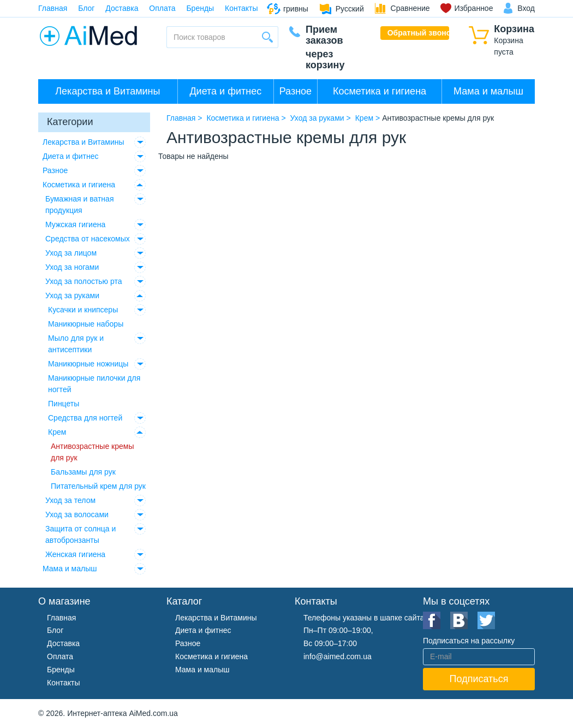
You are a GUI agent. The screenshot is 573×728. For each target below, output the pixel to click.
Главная (53, 8)
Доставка (122, 8)
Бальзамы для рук (83, 472)
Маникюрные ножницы (88, 364)
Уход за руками (72, 295)
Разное (296, 91)
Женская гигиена (75, 554)
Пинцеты (64, 404)
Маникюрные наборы (86, 324)
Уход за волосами (77, 514)
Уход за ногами (72, 267)
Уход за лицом (71, 253)
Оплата (162, 8)
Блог (86, 8)
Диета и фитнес (225, 91)
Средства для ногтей (85, 418)
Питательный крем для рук (98, 486)
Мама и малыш (488, 91)
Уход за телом (70, 500)
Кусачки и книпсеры (83, 310)
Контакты (241, 8)
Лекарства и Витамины (108, 91)
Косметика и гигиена (380, 91)
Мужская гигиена (75, 224)
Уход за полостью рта (84, 281)
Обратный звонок (419, 33)
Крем (57, 432)
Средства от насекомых (88, 239)
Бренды (200, 8)
